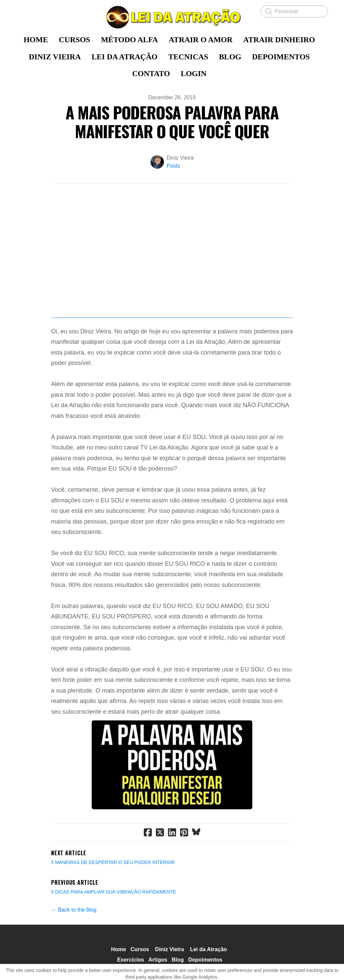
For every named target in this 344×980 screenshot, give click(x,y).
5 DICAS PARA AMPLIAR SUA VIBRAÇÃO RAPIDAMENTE (114, 915)
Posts (173, 166)
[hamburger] (21, 11)
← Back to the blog (74, 933)
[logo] (172, 17)
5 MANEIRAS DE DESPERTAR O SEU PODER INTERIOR (113, 885)
